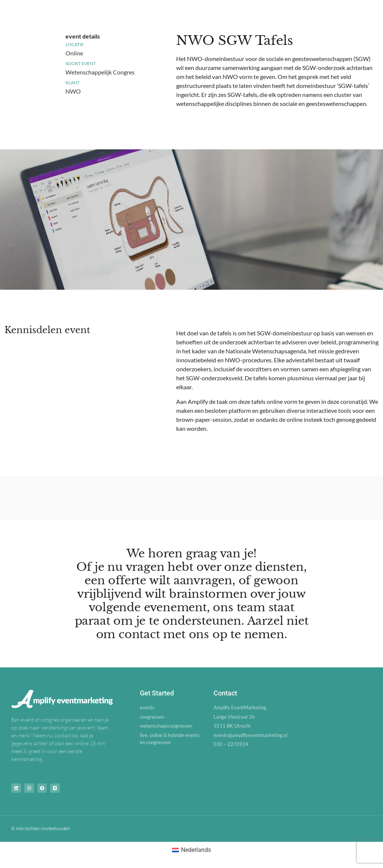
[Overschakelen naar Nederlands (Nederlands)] (191, 849)
